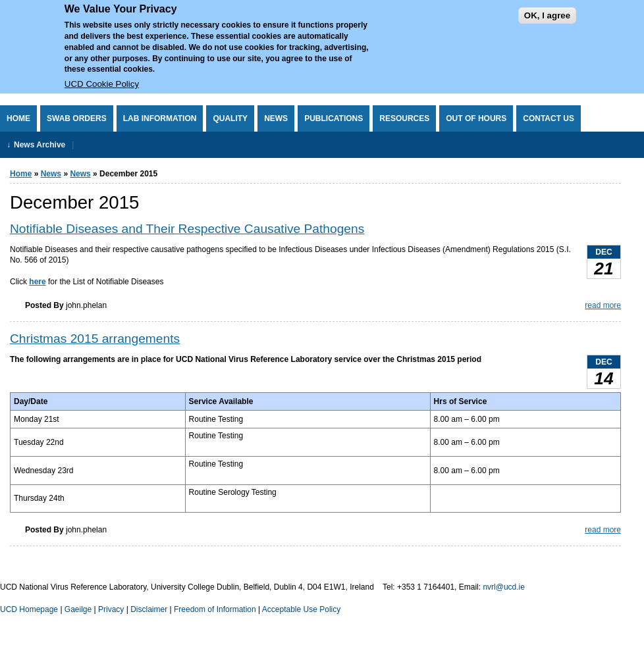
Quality (230, 118)
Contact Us (549, 118)
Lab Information (160, 118)
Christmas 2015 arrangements (95, 339)
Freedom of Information (215, 609)
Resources (404, 118)
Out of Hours (476, 118)
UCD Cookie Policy (102, 75)
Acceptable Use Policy (301, 609)
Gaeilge (78, 609)
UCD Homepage (29, 609)
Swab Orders (77, 118)
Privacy (111, 609)
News (276, 118)
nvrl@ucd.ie (504, 587)
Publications (334, 118)
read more (603, 305)
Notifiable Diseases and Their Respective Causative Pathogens (187, 229)
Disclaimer (149, 609)
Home (18, 118)
